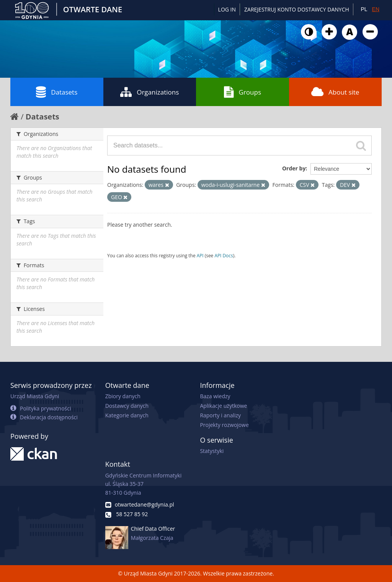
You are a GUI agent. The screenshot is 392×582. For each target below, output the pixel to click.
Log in (227, 9)
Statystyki (212, 451)
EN (376, 9)
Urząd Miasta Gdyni (35, 396)
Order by (294, 168)
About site (335, 92)
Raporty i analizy (220, 415)
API (200, 255)
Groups (243, 92)
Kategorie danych (127, 415)
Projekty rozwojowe (224, 425)
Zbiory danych (123, 396)
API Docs (224, 255)
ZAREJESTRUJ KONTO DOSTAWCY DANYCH (297, 9)
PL (364, 9)
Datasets (57, 92)
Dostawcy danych (127, 406)
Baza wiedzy (215, 396)
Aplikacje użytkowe (223, 406)
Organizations (149, 92)
